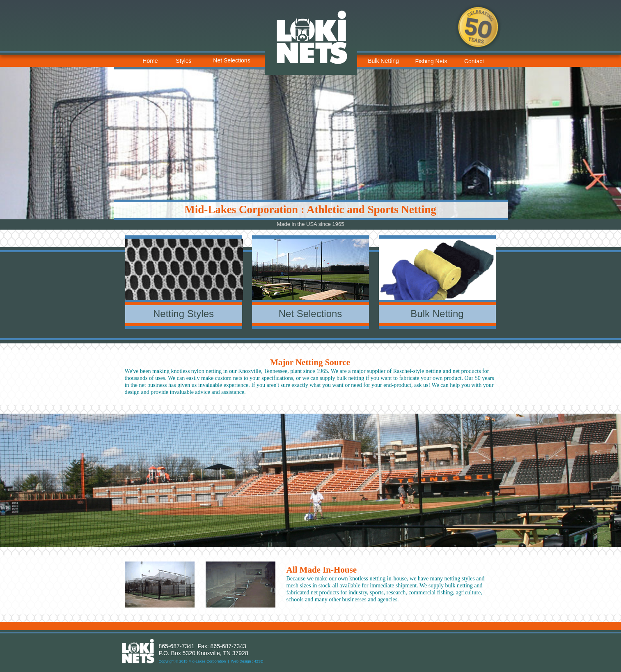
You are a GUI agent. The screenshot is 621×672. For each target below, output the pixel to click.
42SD (259, 661)
